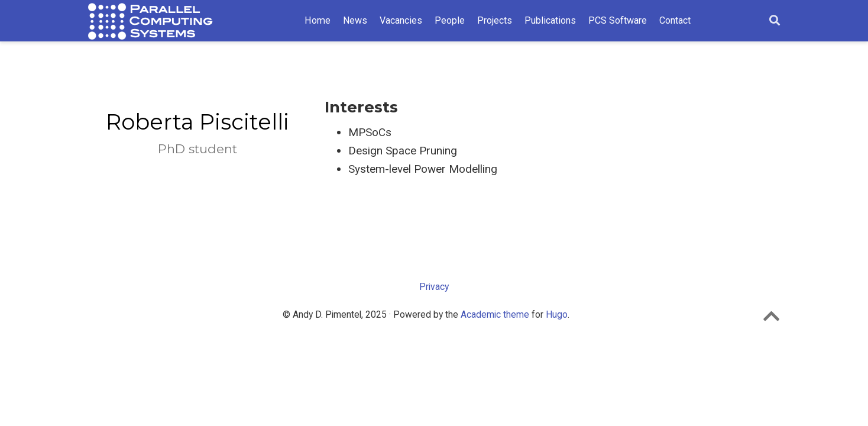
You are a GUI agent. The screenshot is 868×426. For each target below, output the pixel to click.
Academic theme (495, 314)
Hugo (557, 314)
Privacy (434, 287)
